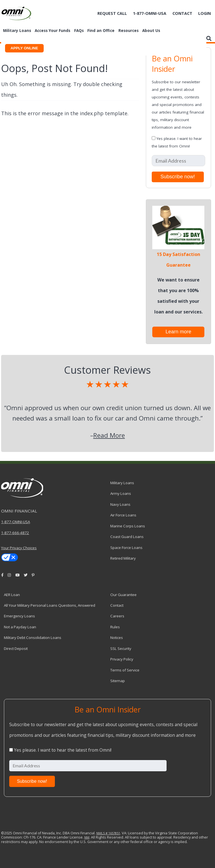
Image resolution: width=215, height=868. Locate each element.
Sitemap (118, 681)
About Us (151, 31)
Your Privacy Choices (19, 548)
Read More (109, 435)
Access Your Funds (52, 31)
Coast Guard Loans (127, 537)
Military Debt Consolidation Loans (33, 638)
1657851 (114, 833)
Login (205, 13)
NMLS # (102, 833)
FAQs (79, 31)
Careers (117, 616)
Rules (115, 627)
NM (87, 837)
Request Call (112, 13)
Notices (117, 638)
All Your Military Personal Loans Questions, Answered (50, 605)
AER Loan (12, 595)
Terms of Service (125, 670)
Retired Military (123, 558)
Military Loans (17, 31)
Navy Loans (120, 504)
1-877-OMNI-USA (16, 522)
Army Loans (121, 493)
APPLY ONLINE (24, 48)
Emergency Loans (19, 616)
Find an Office (101, 31)
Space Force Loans (126, 548)
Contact (182, 13)
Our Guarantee (123, 595)
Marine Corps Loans (128, 526)
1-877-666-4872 (15, 533)
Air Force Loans (123, 515)
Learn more (178, 332)
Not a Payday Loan (20, 627)
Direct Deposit (16, 648)
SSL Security (121, 648)
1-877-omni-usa (150, 13)
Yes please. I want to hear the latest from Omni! (63, 750)
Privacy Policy (122, 659)
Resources (128, 31)
